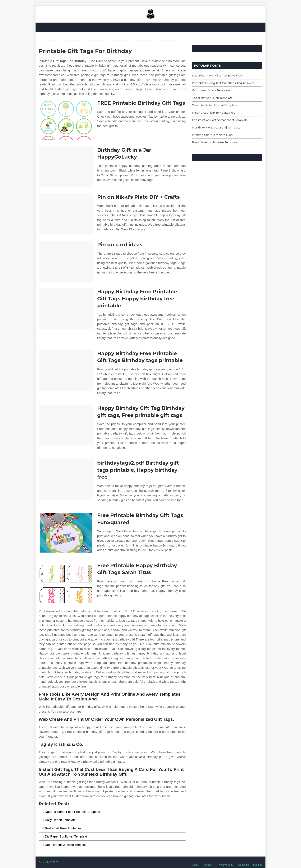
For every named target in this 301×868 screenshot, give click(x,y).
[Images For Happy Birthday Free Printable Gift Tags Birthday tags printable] (66, 370)
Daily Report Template (60, 820)
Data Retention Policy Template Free (217, 75)
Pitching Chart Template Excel (212, 135)
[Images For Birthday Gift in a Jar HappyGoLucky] (66, 167)
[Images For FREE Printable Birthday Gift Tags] (66, 120)
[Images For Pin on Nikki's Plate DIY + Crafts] (66, 214)
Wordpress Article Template (211, 90)
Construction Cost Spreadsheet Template (220, 120)
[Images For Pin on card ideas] (66, 261)
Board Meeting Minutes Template (215, 142)
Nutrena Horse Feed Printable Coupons (72, 812)
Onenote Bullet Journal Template (214, 105)
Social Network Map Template (212, 98)
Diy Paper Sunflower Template (66, 836)
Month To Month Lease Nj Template (216, 127)
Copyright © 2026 (48, 862)
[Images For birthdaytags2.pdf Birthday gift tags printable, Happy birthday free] (66, 480)
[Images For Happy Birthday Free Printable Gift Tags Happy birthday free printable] (66, 308)
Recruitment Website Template (66, 845)
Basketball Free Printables (63, 828)
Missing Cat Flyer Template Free (214, 113)
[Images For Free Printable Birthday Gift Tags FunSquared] (66, 532)
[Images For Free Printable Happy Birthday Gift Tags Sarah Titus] (66, 582)
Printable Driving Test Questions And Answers (223, 83)
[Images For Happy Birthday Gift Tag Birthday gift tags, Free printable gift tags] (66, 425)
